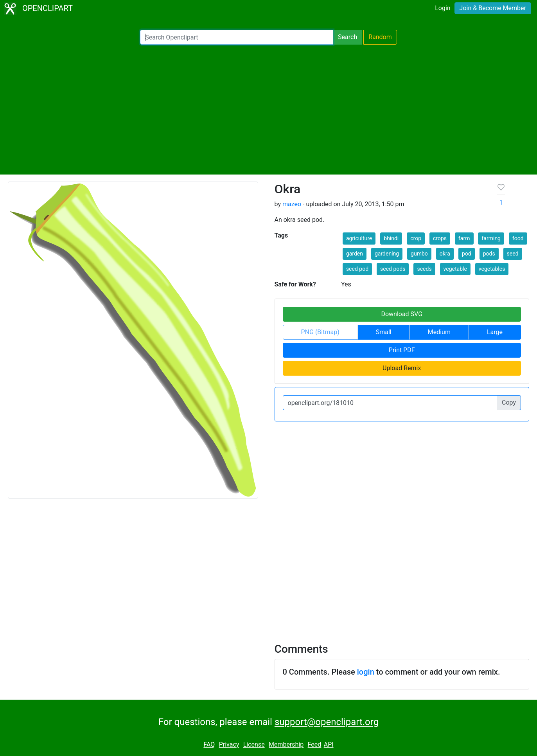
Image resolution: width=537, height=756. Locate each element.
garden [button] (355, 254)
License (254, 745)
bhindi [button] (391, 238)
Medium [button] (439, 332)
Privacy (229, 745)
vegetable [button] (455, 269)
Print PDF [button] (402, 350)
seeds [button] (424, 269)
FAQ (209, 745)
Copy (509, 402)
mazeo (292, 204)
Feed (315, 745)
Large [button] (495, 332)
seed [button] (513, 254)
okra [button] (445, 254)
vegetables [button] (492, 269)
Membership (286, 745)
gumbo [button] (419, 254)
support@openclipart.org (327, 722)
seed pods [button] (393, 269)
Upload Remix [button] (402, 368)
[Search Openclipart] (237, 37)
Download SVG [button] (402, 314)
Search (348, 37)
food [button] (518, 238)
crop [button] (416, 238)
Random (380, 37)
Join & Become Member (493, 8)
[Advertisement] (269, 110)
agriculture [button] (359, 238)
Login (443, 8)
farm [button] (464, 238)
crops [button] (440, 238)
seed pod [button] (357, 269)
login (366, 672)
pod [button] (467, 254)
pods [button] (489, 254)
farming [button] (491, 238)
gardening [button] (387, 254)
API (329, 745)
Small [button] (384, 332)
